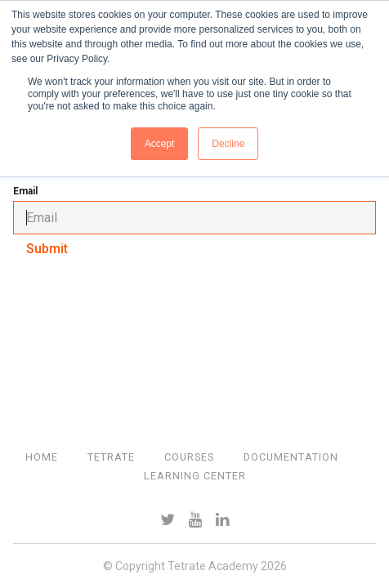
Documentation (291, 457)
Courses (189, 457)
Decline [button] (228, 144)
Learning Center (195, 476)
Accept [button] (160, 144)
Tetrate (111, 457)
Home (42, 457)
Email (25, 191)
